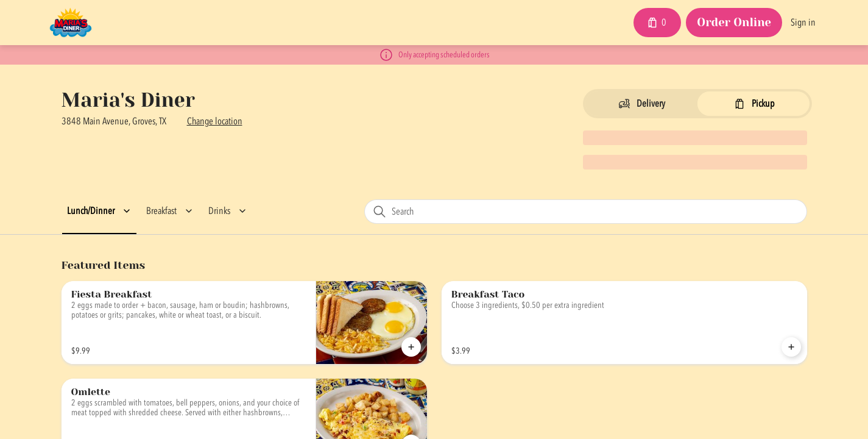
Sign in (803, 23)
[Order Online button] (734, 23)
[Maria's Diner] (71, 23)
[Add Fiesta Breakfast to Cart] (411, 347)
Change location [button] (215, 121)
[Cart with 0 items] (657, 23)
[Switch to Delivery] (641, 104)
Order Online (734, 22)
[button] (101, 211)
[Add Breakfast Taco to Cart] (791, 347)
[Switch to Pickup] (753, 104)
